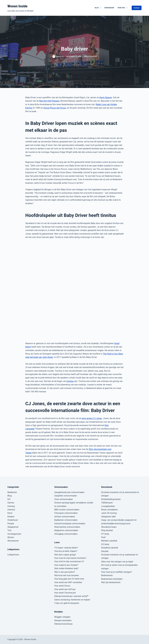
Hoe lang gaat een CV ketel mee (69, 579)
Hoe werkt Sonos (62, 586)
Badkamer (12, 492)
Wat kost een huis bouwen (66, 575)
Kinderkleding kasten (111, 499)
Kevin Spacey (106, 97)
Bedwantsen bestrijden (112, 579)
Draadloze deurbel (110, 548)
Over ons (123, 8)
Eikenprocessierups (63, 624)
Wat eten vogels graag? (65, 555)
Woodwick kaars (109, 527)
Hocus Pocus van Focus (54, 108)
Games (11, 503)
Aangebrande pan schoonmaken (69, 492)
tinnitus (70, 381)
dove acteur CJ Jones (92, 418)
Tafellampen (107, 503)
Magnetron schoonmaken (66, 530)
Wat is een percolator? (65, 572)
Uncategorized (91, 56)
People (11, 524)
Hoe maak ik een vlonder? (66, 565)
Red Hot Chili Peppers (49, 101)
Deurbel (105, 551)
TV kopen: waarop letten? (66, 548)
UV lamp (105, 544)
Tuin (9, 530)
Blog (99, 8)
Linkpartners (13, 555)
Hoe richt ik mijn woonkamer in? (69, 561)
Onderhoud (13, 520)
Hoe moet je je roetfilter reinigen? (117, 572)
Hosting (11, 506)
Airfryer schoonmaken (65, 517)
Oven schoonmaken (63, 499)
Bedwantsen (107, 575)
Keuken (11, 517)
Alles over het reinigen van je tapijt (117, 562)
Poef (103, 537)
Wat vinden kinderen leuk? (66, 568)
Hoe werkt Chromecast (65, 593)
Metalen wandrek (109, 541)
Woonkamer (13, 541)
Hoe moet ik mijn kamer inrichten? (70, 558)
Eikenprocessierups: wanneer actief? (71, 596)
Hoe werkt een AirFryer (65, 589)
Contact (137, 8)
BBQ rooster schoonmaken (67, 510)
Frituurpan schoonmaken (66, 513)
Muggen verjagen (62, 617)
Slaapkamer (13, 527)
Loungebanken (108, 506)
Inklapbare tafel (108, 517)
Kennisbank (109, 8)
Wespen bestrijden (63, 620)
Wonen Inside (18, 6)
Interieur (11, 510)
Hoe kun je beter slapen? (66, 551)
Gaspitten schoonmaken (66, 496)
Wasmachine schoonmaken (67, 527)
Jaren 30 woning (109, 513)
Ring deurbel (107, 530)
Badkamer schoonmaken (66, 520)
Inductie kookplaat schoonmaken (70, 524)
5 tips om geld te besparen (67, 603)
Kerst (10, 513)
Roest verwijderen (110, 510)
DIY (9, 499)
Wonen (11, 537)
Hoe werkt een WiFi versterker (68, 582)
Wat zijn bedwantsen (111, 582)
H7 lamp (105, 534)
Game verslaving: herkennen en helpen (72, 600)
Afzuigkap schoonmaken (66, 534)
